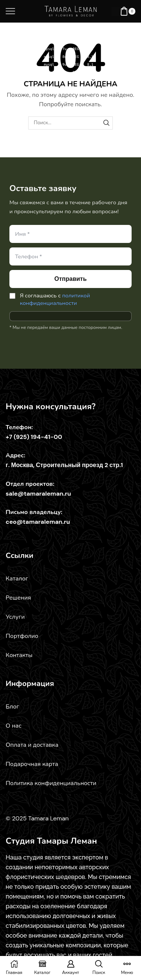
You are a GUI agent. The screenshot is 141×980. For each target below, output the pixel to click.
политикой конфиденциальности (55, 299)
